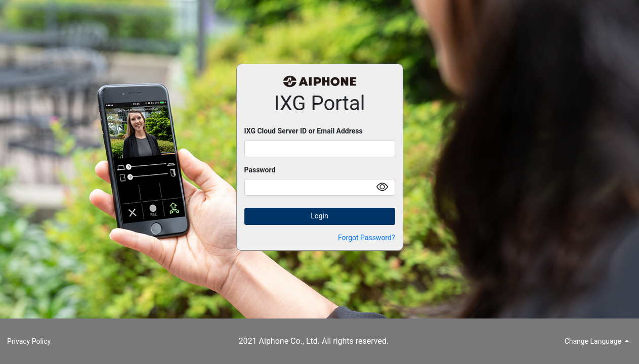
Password (260, 170)
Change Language (594, 341)
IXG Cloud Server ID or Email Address (304, 131)
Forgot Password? (367, 238)
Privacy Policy (29, 341)
